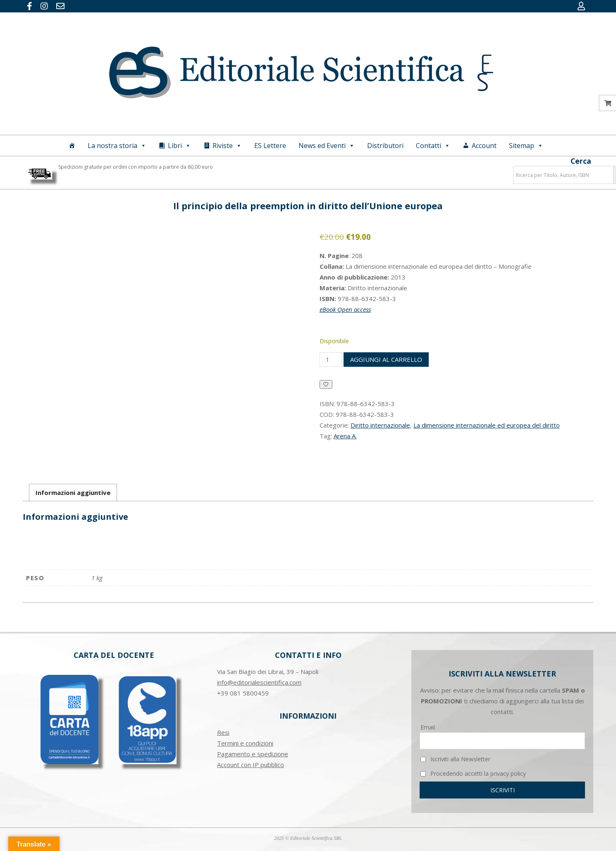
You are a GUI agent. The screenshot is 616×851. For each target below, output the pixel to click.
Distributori (385, 146)
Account (484, 146)
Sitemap (526, 146)
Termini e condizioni (245, 743)
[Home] (72, 146)
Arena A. (345, 436)
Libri (179, 146)
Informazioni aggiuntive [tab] (73, 492)
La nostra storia (117, 146)
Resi (223, 732)
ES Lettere (270, 146)
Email (428, 727)
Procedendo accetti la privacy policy (473, 773)
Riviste (227, 146)
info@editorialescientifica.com (259, 682)
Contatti (433, 146)
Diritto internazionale (380, 425)
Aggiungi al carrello (386, 359)
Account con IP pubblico (251, 765)
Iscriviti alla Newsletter (455, 759)
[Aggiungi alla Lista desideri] (326, 384)
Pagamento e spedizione (253, 754)
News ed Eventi (327, 146)
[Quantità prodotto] (331, 360)
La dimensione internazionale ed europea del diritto (487, 425)
